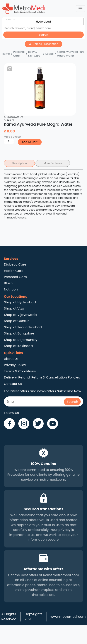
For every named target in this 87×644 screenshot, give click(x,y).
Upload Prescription (45, 44)
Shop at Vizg (14, 308)
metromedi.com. (52, 479)
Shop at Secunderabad (23, 327)
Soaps (49, 54)
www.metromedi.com (68, 617)
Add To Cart (30, 142)
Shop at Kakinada (18, 346)
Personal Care (19, 54)
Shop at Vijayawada (20, 315)
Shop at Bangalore (19, 333)
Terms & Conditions (20, 371)
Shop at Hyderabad (20, 302)
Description (19, 163)
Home (6, 54)
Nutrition (11, 289)
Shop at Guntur (16, 321)
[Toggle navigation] (81, 9)
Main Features (53, 163)
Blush (8, 283)
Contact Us (13, 384)
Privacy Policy (15, 365)
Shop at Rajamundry (21, 340)
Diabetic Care (15, 264)
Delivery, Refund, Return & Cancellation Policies (42, 377)
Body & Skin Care (34, 54)
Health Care (14, 271)
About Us (11, 359)
